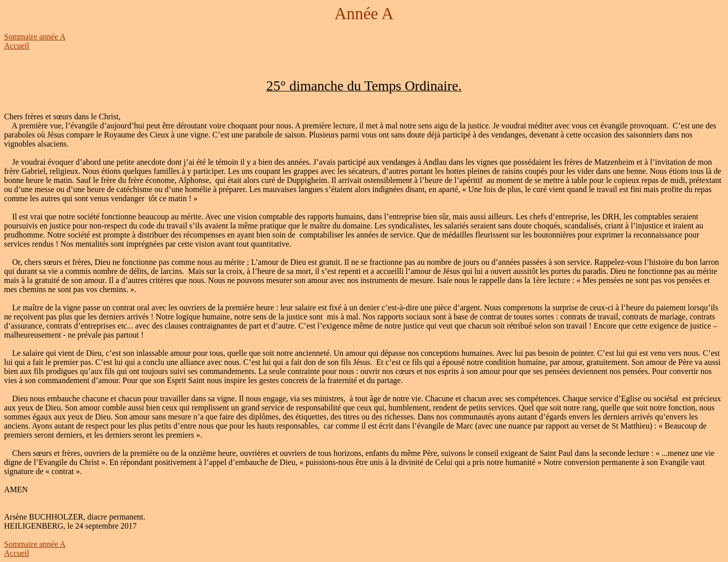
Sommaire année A (35, 37)
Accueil (17, 46)
